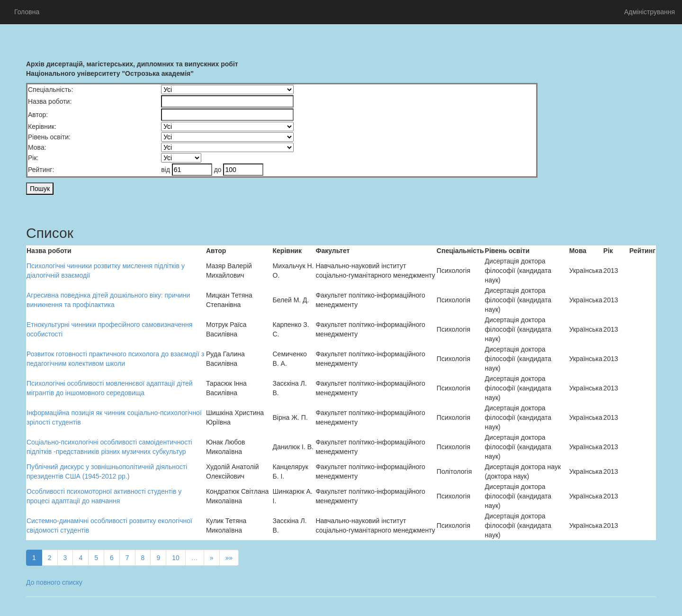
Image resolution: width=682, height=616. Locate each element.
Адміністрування (650, 12)
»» (229, 558)
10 (176, 558)
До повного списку (54, 582)
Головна (27, 12)
